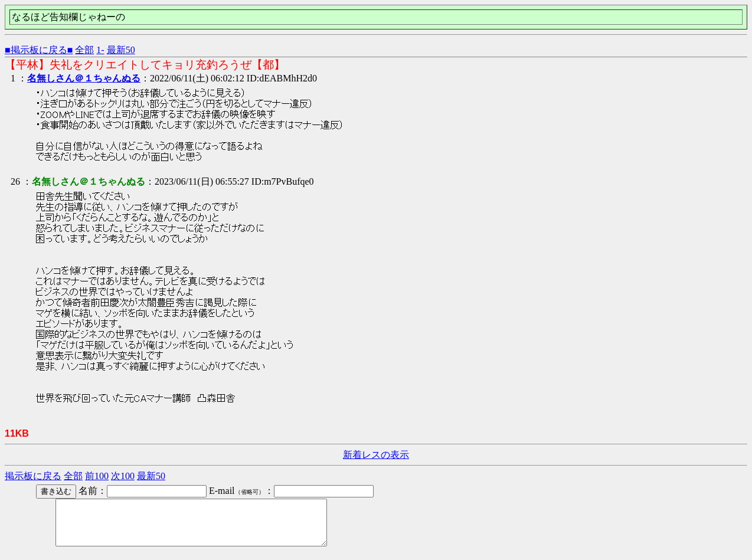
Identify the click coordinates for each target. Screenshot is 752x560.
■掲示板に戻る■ (39, 50)
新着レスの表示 (376, 455)
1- (100, 50)
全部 (84, 50)
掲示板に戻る (33, 476)
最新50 (121, 50)
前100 (97, 476)
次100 (123, 476)
